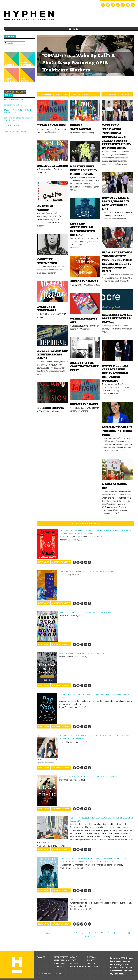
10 (121, 933)
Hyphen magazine (17, 965)
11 (129, 933)
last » (96, 936)
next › (86, 936)
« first (48, 933)
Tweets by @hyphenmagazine (15, 131)
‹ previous (60, 933)
